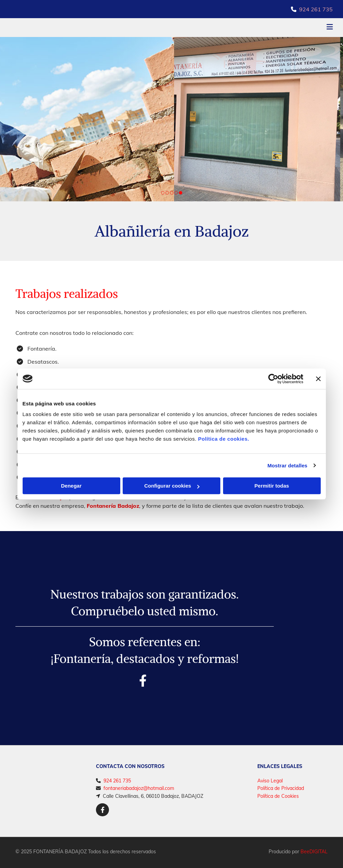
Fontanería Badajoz (113, 506)
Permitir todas (272, 486)
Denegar (71, 486)
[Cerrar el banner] (318, 379)
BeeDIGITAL (314, 852)
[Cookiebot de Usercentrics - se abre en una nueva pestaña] (273, 379)
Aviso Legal (270, 781)
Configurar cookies (172, 486)
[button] (228, 28)
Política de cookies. (224, 439)
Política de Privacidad (281, 788)
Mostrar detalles (287, 466)
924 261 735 (316, 9)
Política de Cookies (278, 796)
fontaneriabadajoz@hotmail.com (139, 788)
